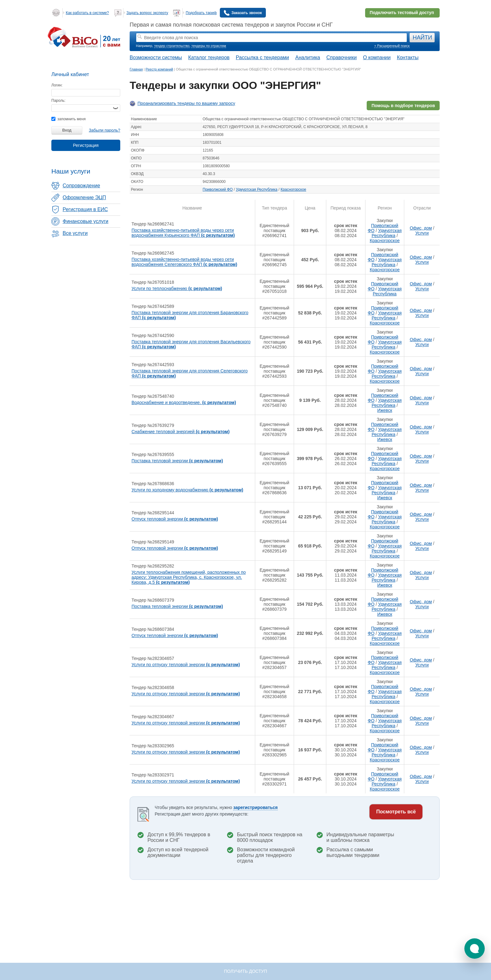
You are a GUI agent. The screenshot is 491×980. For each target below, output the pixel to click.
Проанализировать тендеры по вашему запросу (186, 103)
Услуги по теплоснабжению (177, 288)
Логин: (57, 85)
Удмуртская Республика (257, 189)
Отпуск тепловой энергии (175, 519)
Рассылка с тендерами (262, 57)
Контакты (408, 57)
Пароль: (58, 101)
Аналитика (308, 57)
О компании (377, 57)
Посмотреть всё (396, 812)
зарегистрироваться (256, 807)
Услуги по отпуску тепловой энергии (186, 665)
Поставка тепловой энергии (177, 461)
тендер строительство (172, 46)
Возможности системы (156, 57)
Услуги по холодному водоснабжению (187, 490)
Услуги (422, 233)
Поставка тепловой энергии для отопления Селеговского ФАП (190, 373)
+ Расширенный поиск (392, 46)
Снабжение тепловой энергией (181, 432)
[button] (475, 949)
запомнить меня (68, 119)
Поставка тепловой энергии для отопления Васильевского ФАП (191, 344)
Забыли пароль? (105, 130)
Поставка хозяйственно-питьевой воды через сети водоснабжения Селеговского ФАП (184, 262)
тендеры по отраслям (209, 46)
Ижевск (385, 410)
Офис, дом (421, 228)
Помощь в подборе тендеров (403, 106)
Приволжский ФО (218, 189)
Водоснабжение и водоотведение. (184, 402)
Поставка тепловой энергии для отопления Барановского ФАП (190, 315)
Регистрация (86, 145)
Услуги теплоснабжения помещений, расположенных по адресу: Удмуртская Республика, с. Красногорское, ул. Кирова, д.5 (189, 577)
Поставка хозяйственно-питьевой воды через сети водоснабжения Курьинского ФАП (183, 233)
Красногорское (293, 189)
